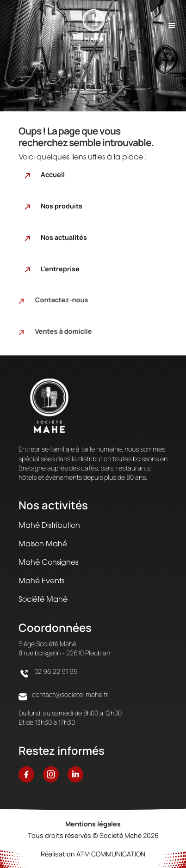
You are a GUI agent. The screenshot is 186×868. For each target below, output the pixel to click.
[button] (172, 24)
